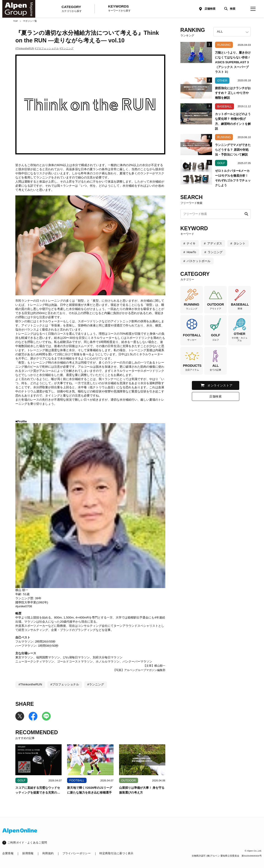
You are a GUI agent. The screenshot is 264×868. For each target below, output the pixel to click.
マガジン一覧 (30, 21)
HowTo (191, 252)
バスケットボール (199, 261)
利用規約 (48, 853)
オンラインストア (220, 385)
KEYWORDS (119, 8)
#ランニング (67, 48)
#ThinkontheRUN (25, 48)
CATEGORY (72, 9)
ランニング (215, 252)
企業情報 (8, 853)
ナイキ (191, 243)
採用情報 (28, 853)
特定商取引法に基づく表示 (116, 853)
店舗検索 (210, 9)
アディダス (215, 243)
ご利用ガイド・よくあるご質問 (27, 843)
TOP (16, 21)
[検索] (229, 9)
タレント (240, 243)
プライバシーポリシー (77, 853)
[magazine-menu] (253, 9)
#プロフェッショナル (47, 48)
